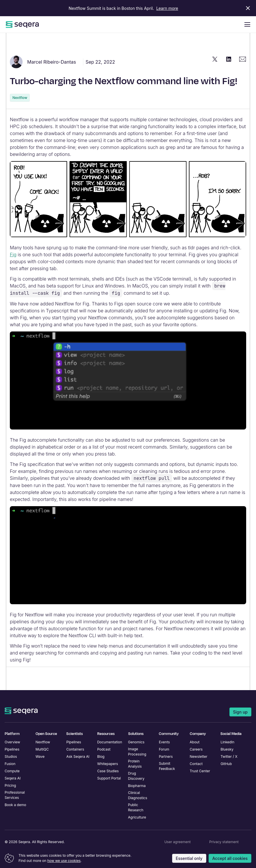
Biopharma (137, 786)
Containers (75, 749)
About (195, 742)
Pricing (10, 785)
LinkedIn (227, 742)
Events (164, 742)
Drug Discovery (136, 776)
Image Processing (137, 752)
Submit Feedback (167, 766)
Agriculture (137, 817)
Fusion (10, 764)
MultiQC (42, 749)
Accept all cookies (230, 858)
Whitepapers (108, 764)
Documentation (110, 742)
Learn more (167, 8)
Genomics (136, 742)
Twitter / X (229, 756)
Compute (12, 771)
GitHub (226, 764)
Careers (196, 749)
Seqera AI (13, 778)
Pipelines (12, 749)
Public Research (136, 807)
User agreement (177, 842)
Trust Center (200, 771)
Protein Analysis (135, 764)
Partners (166, 756)
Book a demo (15, 805)
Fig (13, 255)
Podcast (104, 749)
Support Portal (109, 778)
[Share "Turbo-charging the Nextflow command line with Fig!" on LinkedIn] (229, 59)
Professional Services (15, 795)
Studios (11, 756)
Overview (12, 742)
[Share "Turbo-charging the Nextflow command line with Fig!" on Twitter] (215, 59)
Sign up (240, 712)
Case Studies (108, 771)
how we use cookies (64, 861)
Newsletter (199, 756)
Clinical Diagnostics (138, 795)
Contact (196, 764)
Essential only (189, 858)
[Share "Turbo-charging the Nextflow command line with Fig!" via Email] (243, 59)
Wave (40, 756)
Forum (164, 749)
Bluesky (227, 749)
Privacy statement (224, 842)
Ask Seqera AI (78, 756)
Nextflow (20, 98)
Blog (101, 756)
